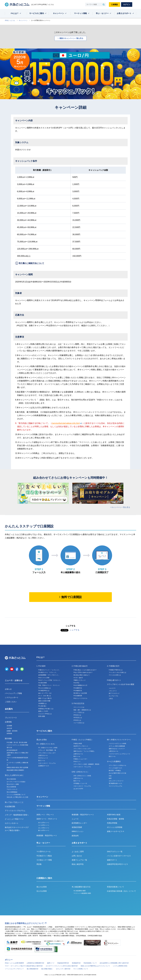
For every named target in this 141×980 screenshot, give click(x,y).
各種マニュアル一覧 (79, 860)
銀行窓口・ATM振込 (115, 770)
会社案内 (9, 709)
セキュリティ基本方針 (63, 969)
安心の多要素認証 (12, 792)
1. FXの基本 (41, 666)
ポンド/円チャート (44, 828)
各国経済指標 (77, 827)
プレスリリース (11, 718)
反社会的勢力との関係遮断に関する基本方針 (114, 963)
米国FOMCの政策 (114, 815)
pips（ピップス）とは (45, 693)
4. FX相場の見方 (113, 666)
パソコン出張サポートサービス (119, 856)
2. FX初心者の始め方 (80, 666)
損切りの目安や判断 (44, 701)
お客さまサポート (124, 13)
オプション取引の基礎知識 (117, 746)
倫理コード (51, 963)
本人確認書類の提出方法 (81, 887)
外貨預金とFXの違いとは (46, 709)
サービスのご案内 (37, 13)
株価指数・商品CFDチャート (83, 815)
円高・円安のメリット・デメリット (49, 685)
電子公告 (9, 748)
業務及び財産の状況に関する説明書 (17, 767)
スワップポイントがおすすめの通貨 (121, 684)
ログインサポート (12, 823)
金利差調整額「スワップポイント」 (49, 675)
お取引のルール (43, 755)
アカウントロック (12, 789)
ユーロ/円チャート (44, 825)
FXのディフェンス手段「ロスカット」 (50, 680)
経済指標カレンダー (79, 823)
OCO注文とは (78, 717)
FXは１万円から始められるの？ (83, 672)
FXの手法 (76, 683)
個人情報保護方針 (33, 969)
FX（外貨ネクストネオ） (46, 744)
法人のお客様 (42, 891)
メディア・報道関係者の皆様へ (17, 815)
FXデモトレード (43, 758)
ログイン (127, 4)
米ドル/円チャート (44, 823)
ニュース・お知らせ (14, 680)
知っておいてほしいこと (14, 802)
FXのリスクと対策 (44, 678)
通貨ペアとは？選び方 (45, 698)
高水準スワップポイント (81, 746)
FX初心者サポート (114, 680)
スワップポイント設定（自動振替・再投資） (87, 764)
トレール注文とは (79, 723)
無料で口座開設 (72, 597)
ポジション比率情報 (115, 827)
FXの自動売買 (78, 696)
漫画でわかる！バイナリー (117, 749)
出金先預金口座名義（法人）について (121, 891)
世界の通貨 (42, 716)
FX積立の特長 (78, 744)
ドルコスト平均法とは (45, 714)
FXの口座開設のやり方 (80, 685)
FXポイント (77, 761)
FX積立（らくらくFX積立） (82, 740)
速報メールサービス (115, 831)
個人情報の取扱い (47, 969)
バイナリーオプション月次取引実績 (17, 745)
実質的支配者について (115, 887)
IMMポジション (78, 831)
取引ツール (42, 761)
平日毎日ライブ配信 (44, 856)
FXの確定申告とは (44, 691)
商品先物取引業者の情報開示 (15, 770)
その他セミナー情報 (44, 860)
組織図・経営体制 (12, 731)
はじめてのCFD (78, 789)
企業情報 (8, 722)
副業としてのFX (43, 711)
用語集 (39, 864)
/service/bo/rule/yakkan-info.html (67, 423)
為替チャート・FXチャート (47, 819)
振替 (110, 778)
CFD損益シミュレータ (80, 783)
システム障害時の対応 (120, 966)
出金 (110, 776)
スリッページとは (79, 707)
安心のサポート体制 (13, 784)
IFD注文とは (77, 715)
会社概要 (9, 726)
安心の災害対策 (11, 787)
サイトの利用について (81, 969)
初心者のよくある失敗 (80, 693)
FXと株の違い (42, 706)
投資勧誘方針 (76, 963)
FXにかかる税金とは (44, 688)
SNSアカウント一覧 (115, 852)
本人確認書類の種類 (80, 891)
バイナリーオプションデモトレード (119, 754)
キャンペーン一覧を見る (121, 507)
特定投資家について (90, 963)
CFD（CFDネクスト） (80, 772)
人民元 (111, 699)
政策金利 (75, 836)
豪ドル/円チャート (44, 830)
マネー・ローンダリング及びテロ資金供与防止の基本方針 (24, 966)
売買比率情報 (112, 823)
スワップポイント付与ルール (117, 765)
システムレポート (12, 697)
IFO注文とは (77, 720)
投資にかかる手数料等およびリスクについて (24, 923)
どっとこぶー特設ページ (14, 819)
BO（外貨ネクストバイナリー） (119, 740)
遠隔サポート (112, 860)
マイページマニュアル (115, 786)
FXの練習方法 (78, 688)
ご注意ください (11, 702)
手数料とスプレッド (80, 680)
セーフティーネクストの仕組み (16, 782)
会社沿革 (9, 728)
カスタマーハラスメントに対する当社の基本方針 (62, 966)
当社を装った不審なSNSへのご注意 (17, 797)
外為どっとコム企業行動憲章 (14, 963)
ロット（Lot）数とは (45, 696)
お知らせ (8, 689)
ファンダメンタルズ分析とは (117, 672)
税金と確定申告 (78, 864)
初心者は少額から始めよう (82, 675)
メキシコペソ (113, 691)
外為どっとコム (10, 20)
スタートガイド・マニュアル (47, 763)
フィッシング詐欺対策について (16, 795)
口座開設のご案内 (44, 878)
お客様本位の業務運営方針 (35, 963)
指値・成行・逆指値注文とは (82, 710)
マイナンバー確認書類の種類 (82, 893)
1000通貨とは (42, 703)
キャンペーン (58, 13)
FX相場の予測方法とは (116, 670)
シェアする (75, 630)
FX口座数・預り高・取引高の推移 (17, 742)
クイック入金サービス (115, 768)
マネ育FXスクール (44, 852)
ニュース (75, 819)
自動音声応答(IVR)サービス (117, 864)
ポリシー (9, 960)
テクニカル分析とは (115, 675)
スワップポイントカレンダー (47, 753)
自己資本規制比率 (12, 750)
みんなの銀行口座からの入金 (117, 773)
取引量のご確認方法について (31, 263)
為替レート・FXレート (45, 815)
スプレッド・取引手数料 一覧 (47, 750)
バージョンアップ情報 (13, 693)
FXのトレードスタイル (80, 698)
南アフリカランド (114, 693)
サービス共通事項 (114, 761)
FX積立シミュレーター (80, 759)
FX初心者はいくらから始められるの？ (85, 670)
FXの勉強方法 (78, 691)
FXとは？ (15, 13)
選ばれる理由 (42, 740)
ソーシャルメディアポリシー (14, 969)
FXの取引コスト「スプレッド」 (48, 672)
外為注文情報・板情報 (115, 819)
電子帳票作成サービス (115, 783)
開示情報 (8, 739)
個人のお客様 (42, 887)
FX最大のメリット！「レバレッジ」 (49, 670)
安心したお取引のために (14, 775)
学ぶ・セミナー (102, 13)
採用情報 (9, 733)
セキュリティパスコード (116, 781)
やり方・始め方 (78, 678)
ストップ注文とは (79, 712)
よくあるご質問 (78, 852)
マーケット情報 (80, 13)
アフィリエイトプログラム (15, 811)
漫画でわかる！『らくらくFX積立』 (84, 751)
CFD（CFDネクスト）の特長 (82, 776)
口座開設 (115, 4)
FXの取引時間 (42, 683)
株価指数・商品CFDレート (47, 836)
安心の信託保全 (11, 779)
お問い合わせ (77, 856)
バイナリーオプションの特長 (117, 744)
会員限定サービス (44, 766)
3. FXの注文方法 (78, 703)
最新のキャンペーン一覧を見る (71, 38)
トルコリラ (112, 688)
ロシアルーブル (113, 696)
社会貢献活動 (10, 806)
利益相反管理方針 (63, 963)
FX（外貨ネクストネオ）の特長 (48, 748)
